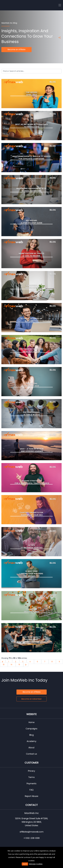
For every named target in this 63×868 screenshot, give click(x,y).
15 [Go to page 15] (19, 665)
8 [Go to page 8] (52, 662)
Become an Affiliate (16, 49)
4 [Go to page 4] (30, 662)
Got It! (25, 864)
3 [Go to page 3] (23, 662)
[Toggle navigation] (60, 5)
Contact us (31, 754)
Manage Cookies (36, 864)
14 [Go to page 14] (12, 665)
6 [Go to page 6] (38, 662)
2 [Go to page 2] (16, 662)
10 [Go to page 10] (4, 665)
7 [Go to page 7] (45, 662)
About (31, 748)
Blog (31, 735)
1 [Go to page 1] (9, 662)
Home (31, 722)
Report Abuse (31, 796)
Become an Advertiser (32, 699)
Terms (31, 777)
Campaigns (31, 729)
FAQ (31, 790)
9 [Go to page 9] (59, 662)
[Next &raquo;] (26, 665)
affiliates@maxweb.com (32, 832)
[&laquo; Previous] (3, 662)
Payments (31, 783)
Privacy (31, 771)
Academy (31, 741)
